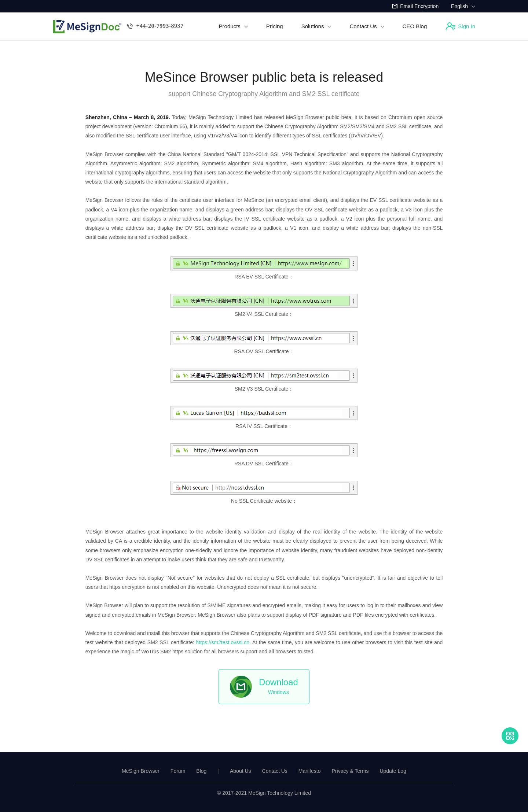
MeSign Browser (141, 771)
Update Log (393, 771)
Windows (278, 686)
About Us (241, 771)
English (463, 6)
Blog (201, 771)
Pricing (275, 26)
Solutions (316, 26)
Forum (178, 771)
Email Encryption (419, 6)
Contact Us (367, 26)
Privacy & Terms (350, 771)
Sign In (467, 26)
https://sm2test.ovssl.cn (223, 642)
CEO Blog (415, 26)
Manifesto (310, 771)
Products (233, 26)
